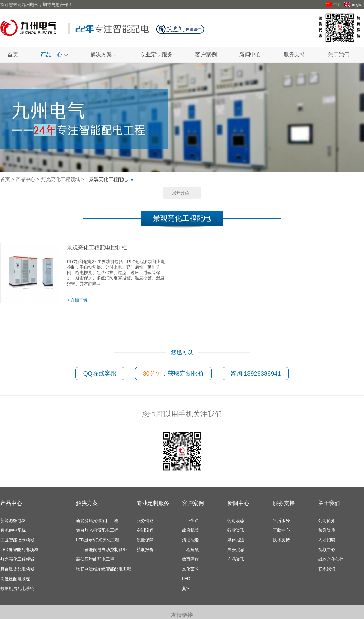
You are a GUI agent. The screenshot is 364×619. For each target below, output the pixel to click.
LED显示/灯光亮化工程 (98, 540)
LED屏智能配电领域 (19, 550)
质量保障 (145, 540)
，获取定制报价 (173, 373)
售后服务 (281, 520)
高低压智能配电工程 (95, 559)
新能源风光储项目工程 (97, 520)
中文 (333, 5)
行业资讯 (236, 530)
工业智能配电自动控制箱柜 (101, 550)
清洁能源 (190, 540)
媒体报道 (236, 540)
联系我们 (327, 569)
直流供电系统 (13, 530)
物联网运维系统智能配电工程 (104, 569)
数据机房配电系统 (17, 588)
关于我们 (339, 55)
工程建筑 (190, 550)
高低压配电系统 (15, 579)
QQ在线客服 (100, 373)
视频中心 (327, 550)
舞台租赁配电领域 (17, 569)
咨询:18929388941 (256, 373)
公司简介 (327, 520)
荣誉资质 (327, 530)
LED (186, 579)
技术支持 (281, 540)
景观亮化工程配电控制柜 (97, 248)
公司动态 (236, 520)
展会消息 (236, 550)
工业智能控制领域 (17, 540)
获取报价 (145, 550)
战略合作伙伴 (331, 559)
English (354, 5)
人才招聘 (327, 540)
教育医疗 (190, 559)
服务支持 (294, 55)
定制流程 (145, 530)
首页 (13, 55)
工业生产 (190, 520)
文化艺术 (190, 569)
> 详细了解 (77, 300)
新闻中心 (250, 55)
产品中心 (54, 55)
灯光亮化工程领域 (61, 179)
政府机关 (190, 530)
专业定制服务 (156, 55)
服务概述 (145, 520)
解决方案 (104, 55)
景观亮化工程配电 (108, 179)
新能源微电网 (13, 520)
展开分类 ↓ (182, 193)
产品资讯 (236, 559)
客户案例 (206, 55)
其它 (186, 588)
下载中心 (281, 530)
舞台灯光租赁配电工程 (97, 530)
